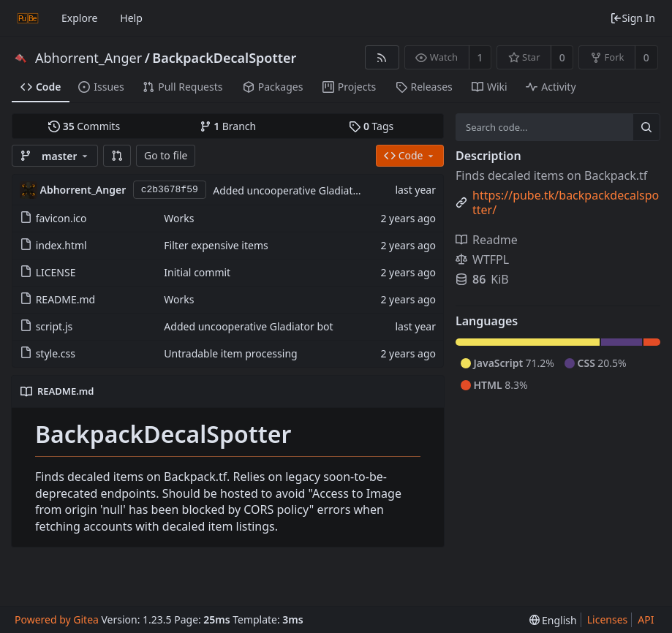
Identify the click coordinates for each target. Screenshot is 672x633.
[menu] (553, 620)
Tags (371, 126)
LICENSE (56, 272)
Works (179, 218)
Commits (84, 126)
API (646, 619)
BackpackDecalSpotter (224, 58)
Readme (487, 240)
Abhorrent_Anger (88, 58)
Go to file (166, 155)
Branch (228, 126)
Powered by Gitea (57, 619)
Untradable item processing (230, 353)
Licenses (608, 619)
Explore (79, 18)
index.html (61, 245)
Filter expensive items (216, 245)
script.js (54, 326)
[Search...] (646, 127)
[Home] (28, 18)
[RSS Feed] (382, 57)
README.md (66, 299)
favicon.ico (61, 218)
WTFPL (482, 259)
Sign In (633, 18)
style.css (56, 353)
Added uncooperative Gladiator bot (297, 190)
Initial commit (197, 272)
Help (131, 18)
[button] (117, 156)
